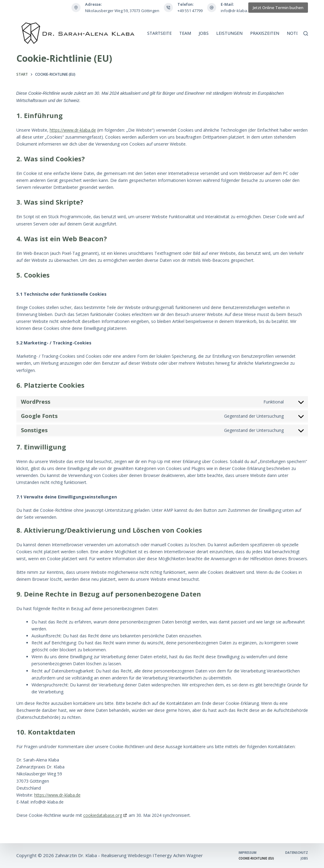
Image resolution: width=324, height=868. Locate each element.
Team (185, 33)
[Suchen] (306, 33)
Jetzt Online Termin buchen (278, 8)
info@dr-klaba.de (237, 11)
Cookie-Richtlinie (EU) (256, 858)
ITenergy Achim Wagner (178, 855)
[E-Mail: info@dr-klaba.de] (212, 8)
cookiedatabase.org (103, 815)
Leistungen (229, 33)
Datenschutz (297, 853)
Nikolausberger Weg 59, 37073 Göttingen (122, 11)
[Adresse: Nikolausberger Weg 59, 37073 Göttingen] (76, 8)
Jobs (204, 33)
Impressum (248, 853)
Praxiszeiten (265, 33)
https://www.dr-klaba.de (73, 130)
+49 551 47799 (190, 11)
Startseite (159, 33)
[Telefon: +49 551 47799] (168, 8)
